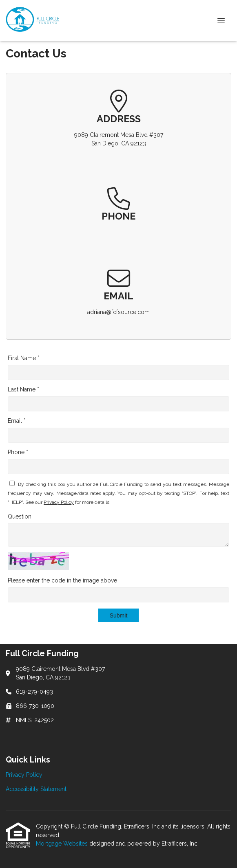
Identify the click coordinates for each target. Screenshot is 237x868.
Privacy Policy (59, 502)
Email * (17, 421)
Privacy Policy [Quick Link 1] (24, 775)
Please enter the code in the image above (62, 580)
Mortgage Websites (63, 844)
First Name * (24, 358)
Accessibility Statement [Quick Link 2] (36, 789)
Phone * (18, 452)
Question (20, 516)
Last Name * (23, 389)
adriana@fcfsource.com (118, 312)
